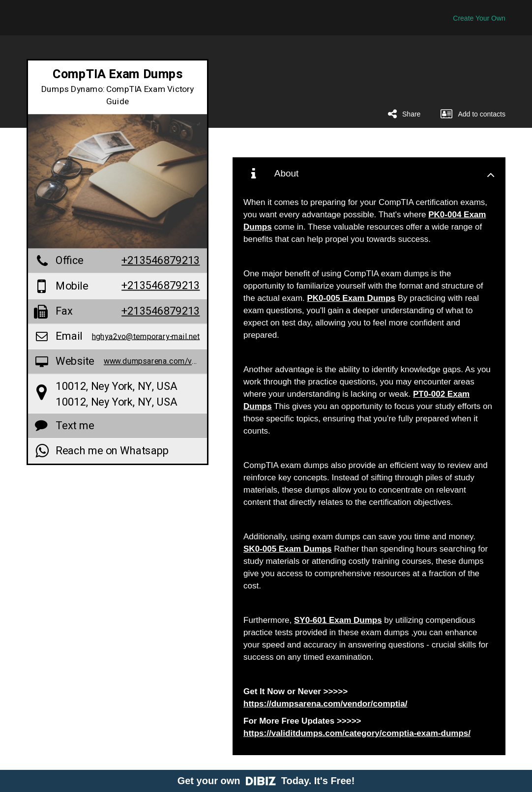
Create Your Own (479, 18)
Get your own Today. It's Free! (266, 781)
